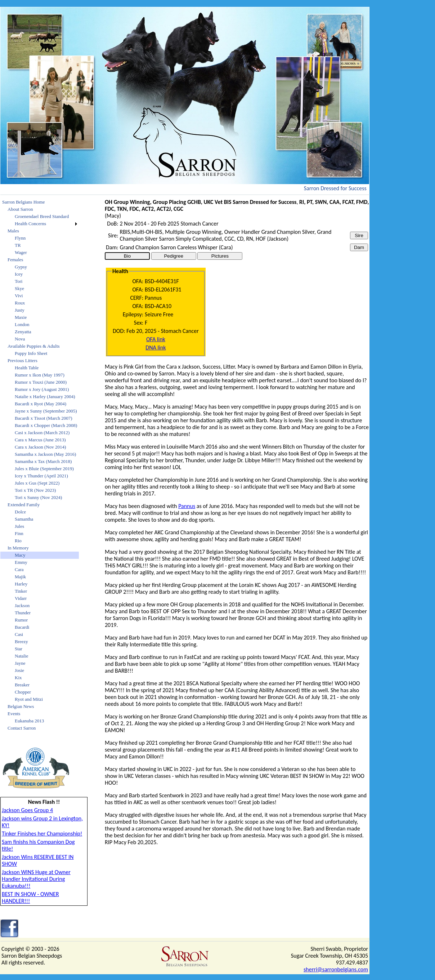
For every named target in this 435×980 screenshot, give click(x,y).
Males (13, 231)
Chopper (23, 692)
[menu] (40, 465)
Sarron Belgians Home (23, 202)
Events (14, 714)
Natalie (22, 656)
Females (15, 260)
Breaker (22, 685)
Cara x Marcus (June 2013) (40, 440)
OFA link (156, 339)
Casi (19, 634)
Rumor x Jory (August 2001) (42, 389)
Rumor (21, 620)
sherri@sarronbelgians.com (336, 969)
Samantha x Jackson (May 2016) (45, 454)
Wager (21, 252)
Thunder (23, 613)
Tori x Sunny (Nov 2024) (38, 497)
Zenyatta (23, 332)
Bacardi (22, 627)
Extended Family (24, 505)
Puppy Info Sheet (31, 353)
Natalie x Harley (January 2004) (45, 397)
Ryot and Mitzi (29, 699)
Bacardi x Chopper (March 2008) (46, 425)
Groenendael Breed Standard (42, 216)
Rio (18, 541)
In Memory (18, 548)
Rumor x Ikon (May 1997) (40, 375)
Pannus (187, 506)
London (22, 324)
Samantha (24, 519)
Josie (19, 670)
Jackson (22, 605)
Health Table (27, 368)
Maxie (21, 317)
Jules (19, 526)
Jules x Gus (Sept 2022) (37, 483)
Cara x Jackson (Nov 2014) (40, 447)
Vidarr (21, 598)
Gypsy (21, 267)
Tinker (21, 591)
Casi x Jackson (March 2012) (42, 433)
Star (19, 649)
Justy (20, 310)
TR (18, 245)
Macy (20, 555)
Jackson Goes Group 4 (27, 810)
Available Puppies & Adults (34, 346)
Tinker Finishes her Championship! (42, 834)
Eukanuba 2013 (29, 721)
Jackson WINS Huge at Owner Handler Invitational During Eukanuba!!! (36, 879)
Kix (18, 678)
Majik (20, 577)
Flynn (20, 238)
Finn (19, 533)
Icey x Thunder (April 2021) (41, 476)
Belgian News (21, 706)
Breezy (21, 642)
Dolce (20, 512)
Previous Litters (23, 360)
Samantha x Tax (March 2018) (43, 461)
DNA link (156, 348)
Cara (19, 569)
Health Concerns (30, 224)
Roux (20, 303)
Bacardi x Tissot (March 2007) (44, 418)
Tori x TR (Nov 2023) (35, 490)
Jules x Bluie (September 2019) (44, 469)
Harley (21, 584)
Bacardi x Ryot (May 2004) (41, 404)
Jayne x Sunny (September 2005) (46, 411)
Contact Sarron (22, 728)
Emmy (21, 562)
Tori (19, 281)
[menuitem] (40, 202)
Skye (19, 288)
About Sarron (20, 209)
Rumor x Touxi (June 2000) (41, 382)
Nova (20, 339)
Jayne (20, 663)
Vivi (19, 296)
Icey (19, 274)
